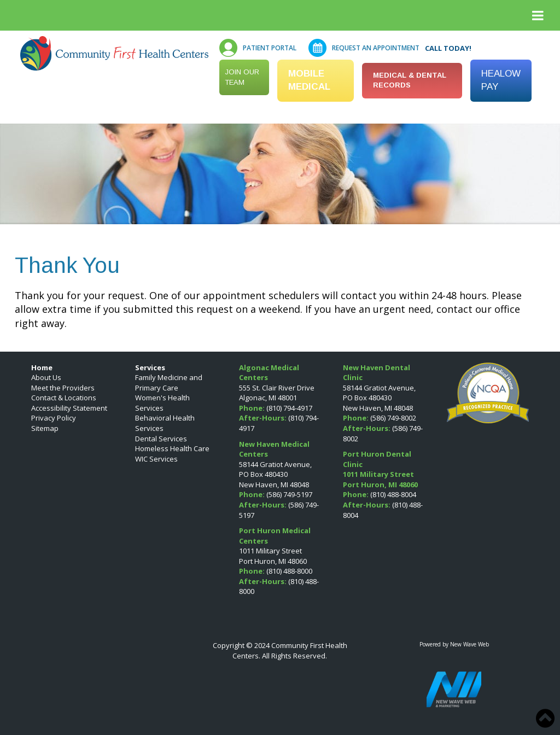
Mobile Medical (309, 80)
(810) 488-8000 (289, 571)
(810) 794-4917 (289, 408)
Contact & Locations (64, 398)
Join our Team (242, 77)
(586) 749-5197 (289, 494)
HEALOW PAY (501, 80)
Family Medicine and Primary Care (169, 383)
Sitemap (45, 428)
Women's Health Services (162, 403)
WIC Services (156, 459)
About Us (46, 377)
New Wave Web (469, 644)
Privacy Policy (54, 418)
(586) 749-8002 (393, 418)
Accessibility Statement (69, 408)
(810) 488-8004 (393, 494)
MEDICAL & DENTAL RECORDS (410, 80)
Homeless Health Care (172, 448)
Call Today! (448, 48)
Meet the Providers (63, 388)
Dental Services (161, 439)
